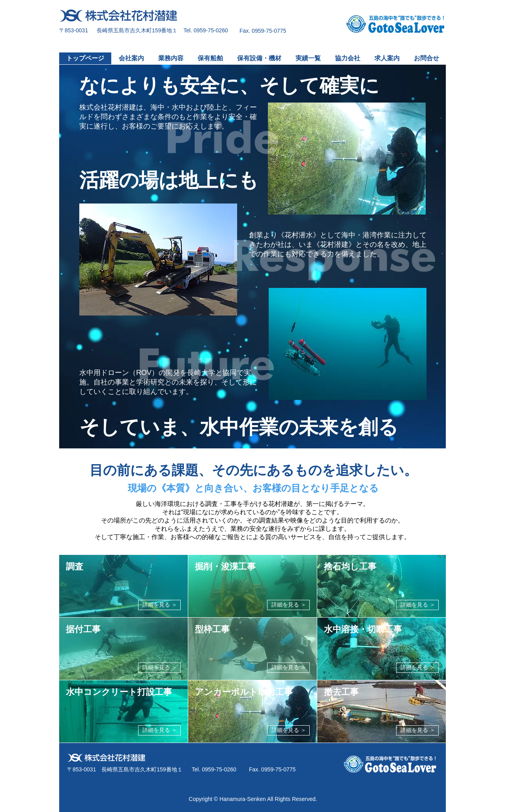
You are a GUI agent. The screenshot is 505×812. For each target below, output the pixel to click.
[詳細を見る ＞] (159, 605)
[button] (170, 58)
